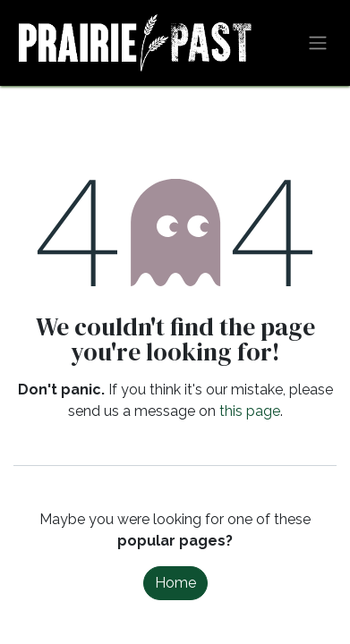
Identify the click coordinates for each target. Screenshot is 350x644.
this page (250, 411)
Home (175, 583)
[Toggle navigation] (318, 43)
